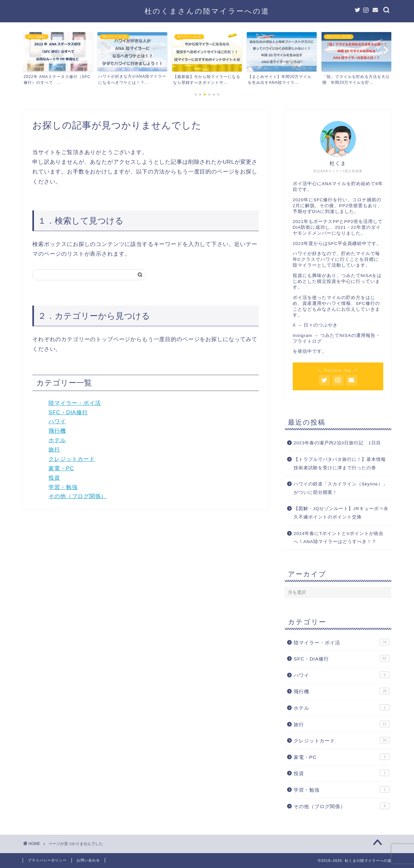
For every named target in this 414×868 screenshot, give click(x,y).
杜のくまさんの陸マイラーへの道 (207, 11)
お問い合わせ (88, 860)
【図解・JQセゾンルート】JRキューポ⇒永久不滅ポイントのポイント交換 (341, 513)
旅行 (54, 450)
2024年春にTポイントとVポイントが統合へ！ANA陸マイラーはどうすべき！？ (339, 538)
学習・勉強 (63, 487)
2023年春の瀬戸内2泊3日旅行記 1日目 (337, 443)
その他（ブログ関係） (78, 496)
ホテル (57, 440)
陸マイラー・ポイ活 (75, 403)
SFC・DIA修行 (68, 412)
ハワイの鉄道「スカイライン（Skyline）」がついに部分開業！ (341, 488)
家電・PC (61, 468)
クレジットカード (72, 459)
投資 (54, 478)
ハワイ (57, 422)
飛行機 (57, 431)
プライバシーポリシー (47, 860)
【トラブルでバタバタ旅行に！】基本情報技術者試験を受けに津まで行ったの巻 (340, 464)
